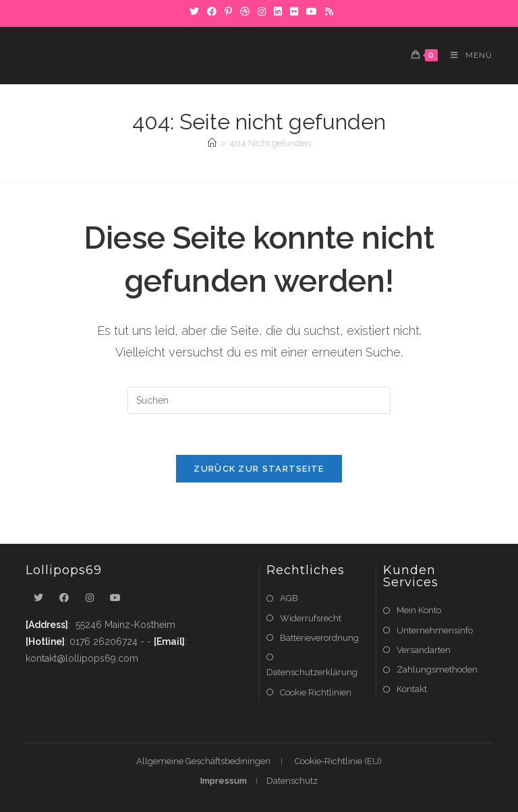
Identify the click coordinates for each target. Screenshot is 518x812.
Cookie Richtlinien (316, 692)
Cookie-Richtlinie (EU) (338, 761)
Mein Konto (419, 610)
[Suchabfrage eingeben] (259, 400)
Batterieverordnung (319, 638)
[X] (194, 11)
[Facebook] (212, 11)
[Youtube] (115, 598)
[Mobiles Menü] (466, 55)
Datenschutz (292, 781)
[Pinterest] (228, 11)
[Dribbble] (245, 11)
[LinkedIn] (278, 11)
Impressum (224, 781)
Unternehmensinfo (435, 630)
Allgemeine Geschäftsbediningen (203, 761)
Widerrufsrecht (311, 618)
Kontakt (412, 689)
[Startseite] (212, 143)
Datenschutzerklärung (312, 672)
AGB (289, 598)
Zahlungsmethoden (437, 669)
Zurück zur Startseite (259, 469)
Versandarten (424, 650)
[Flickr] (294, 11)
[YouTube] (312, 11)
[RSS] (327, 11)
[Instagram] (262, 11)
